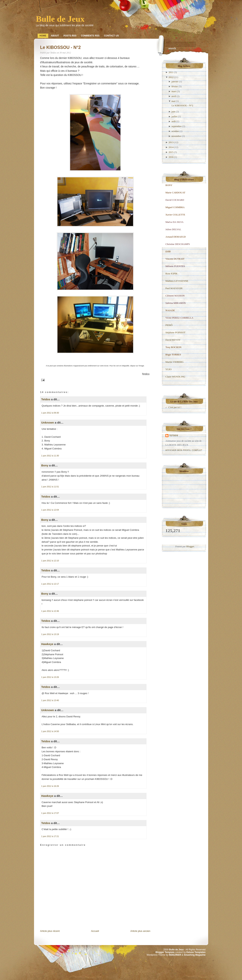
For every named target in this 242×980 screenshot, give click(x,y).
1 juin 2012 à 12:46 (50, 611)
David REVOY (173, 340)
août (174, 121)
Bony (45, 465)
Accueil (95, 931)
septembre (176, 126)
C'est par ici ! (175, 407)
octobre (175, 131)
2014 (171, 147)
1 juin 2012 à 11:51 (50, 487)
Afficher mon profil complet (184, 450)
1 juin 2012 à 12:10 (50, 561)
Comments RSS (90, 36)
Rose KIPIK (171, 274)
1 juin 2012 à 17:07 (50, 813)
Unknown (48, 422)
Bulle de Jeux (60, 19)
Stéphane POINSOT (175, 332)
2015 (171, 152)
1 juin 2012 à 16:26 (50, 786)
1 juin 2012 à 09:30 (50, 413)
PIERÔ (169, 325)
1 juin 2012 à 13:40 (50, 700)
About (55, 36)
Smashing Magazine (195, 955)
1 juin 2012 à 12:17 (50, 584)
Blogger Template (165, 952)
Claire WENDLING (175, 377)
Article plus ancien (140, 931)
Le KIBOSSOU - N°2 (60, 47)
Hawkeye (47, 644)
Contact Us (111, 36)
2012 (171, 77)
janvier (175, 81)
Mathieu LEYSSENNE (177, 281)
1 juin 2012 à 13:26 (50, 677)
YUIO (169, 369)
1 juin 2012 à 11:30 (50, 456)
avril (174, 96)
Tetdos (46, 399)
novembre (176, 136)
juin (173, 112)
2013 (171, 142)
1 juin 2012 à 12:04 (50, 510)
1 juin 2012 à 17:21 (50, 836)
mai (173, 101)
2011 (171, 72)
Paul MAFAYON (174, 288)
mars (174, 91)
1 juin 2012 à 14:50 (50, 731)
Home (43, 36)
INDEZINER (175, 955)
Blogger (190, 546)
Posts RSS (70, 36)
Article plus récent (50, 931)
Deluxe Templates (196, 952)
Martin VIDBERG (175, 362)
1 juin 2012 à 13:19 (50, 634)
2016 (171, 157)
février (175, 86)
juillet (174, 116)
